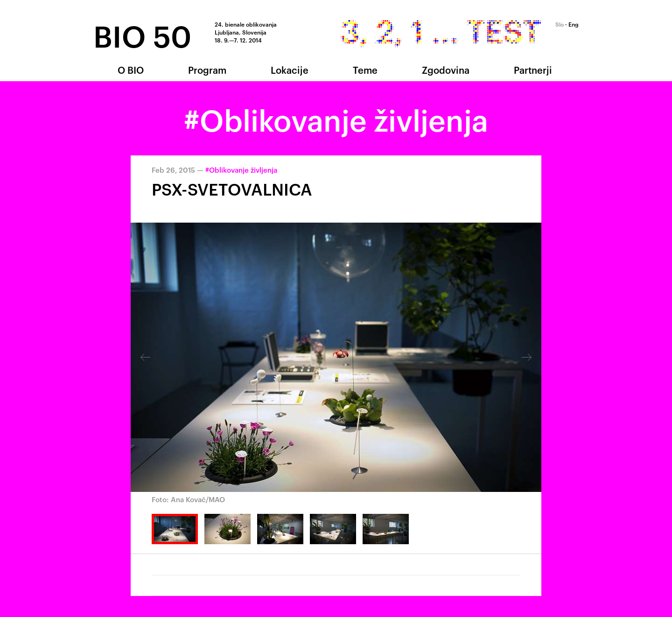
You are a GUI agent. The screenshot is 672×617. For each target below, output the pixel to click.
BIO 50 (142, 34)
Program (207, 70)
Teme (365, 70)
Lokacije (290, 70)
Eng (574, 24)
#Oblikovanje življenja (241, 170)
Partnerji (533, 70)
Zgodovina (446, 70)
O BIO (131, 70)
